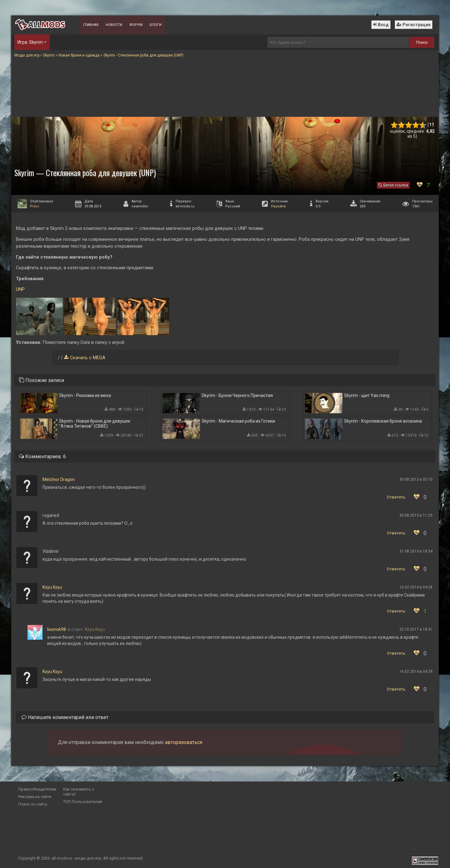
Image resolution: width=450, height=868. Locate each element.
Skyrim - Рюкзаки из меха (85, 395)
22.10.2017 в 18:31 (416, 629)
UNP (20, 289)
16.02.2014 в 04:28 (416, 587)
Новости (114, 25)
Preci (35, 206)
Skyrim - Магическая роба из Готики (238, 421)
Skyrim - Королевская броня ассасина (383, 421)
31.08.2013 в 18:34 (416, 551)
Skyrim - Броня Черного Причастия (237, 395)
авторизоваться (184, 742)
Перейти (278, 206)
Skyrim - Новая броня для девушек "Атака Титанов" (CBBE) (95, 424)
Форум (136, 25)
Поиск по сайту (33, 804)
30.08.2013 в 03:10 (416, 479)
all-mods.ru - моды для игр (76, 858)
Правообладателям (37, 789)
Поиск (422, 42)
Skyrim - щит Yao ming (367, 395)
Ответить (396, 497)
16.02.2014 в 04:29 (416, 672)
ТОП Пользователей (83, 802)
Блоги (156, 25)
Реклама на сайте (35, 797)
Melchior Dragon (59, 479)
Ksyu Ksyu (52, 587)
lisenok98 (57, 629)
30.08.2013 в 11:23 (416, 515)
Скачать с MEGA (88, 358)
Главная (91, 25)
